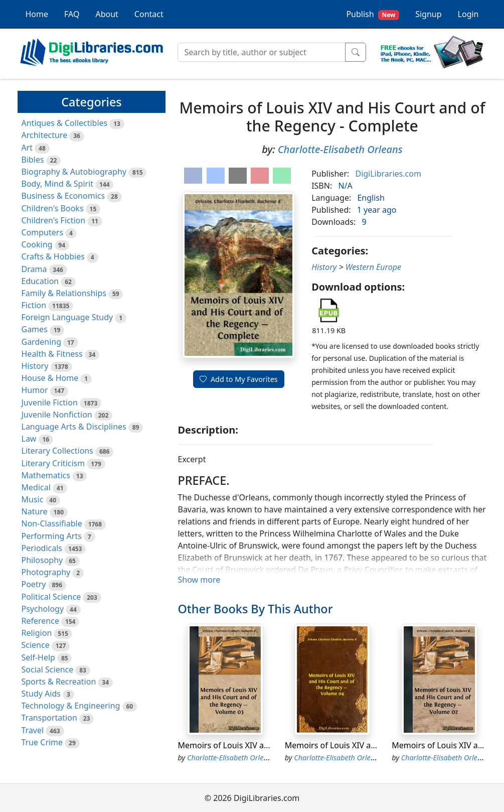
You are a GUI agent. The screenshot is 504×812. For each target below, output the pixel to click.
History (35, 366)
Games (35, 329)
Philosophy (42, 560)
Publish (373, 14)
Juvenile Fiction (50, 402)
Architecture (45, 135)
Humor (35, 390)
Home (37, 14)
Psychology (43, 609)
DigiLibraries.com (388, 174)
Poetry (34, 584)
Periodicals (42, 548)
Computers (43, 232)
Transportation (49, 718)
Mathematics (46, 475)
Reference (40, 621)
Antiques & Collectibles (65, 123)
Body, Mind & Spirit (58, 184)
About (107, 14)
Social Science (48, 669)
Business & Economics (63, 196)
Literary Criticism (53, 463)
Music (33, 499)
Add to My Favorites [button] (239, 379)
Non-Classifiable (52, 523)
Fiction (34, 305)
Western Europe (373, 267)
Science (36, 645)
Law (29, 439)
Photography (46, 572)
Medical (36, 487)
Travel (33, 730)
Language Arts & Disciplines (74, 427)
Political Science (51, 597)
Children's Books (53, 208)
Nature (35, 511)
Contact (149, 14)
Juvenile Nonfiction (57, 415)
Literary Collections (57, 451)
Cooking (37, 244)
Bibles (33, 160)
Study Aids (41, 694)
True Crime (42, 742)
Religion (37, 633)
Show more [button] (199, 580)
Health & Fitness (52, 354)
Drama (34, 269)
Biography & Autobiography (74, 172)
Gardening (42, 342)
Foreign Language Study (67, 317)
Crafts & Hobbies (53, 256)
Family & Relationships (64, 293)
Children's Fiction (54, 220)
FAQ (72, 14)
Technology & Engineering (71, 706)
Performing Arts (52, 536)
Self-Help (38, 657)
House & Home (50, 378)
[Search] (262, 52)
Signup (428, 14)
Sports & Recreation (59, 682)
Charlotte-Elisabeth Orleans (340, 149)
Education (40, 281)
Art (27, 148)
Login (468, 14)
